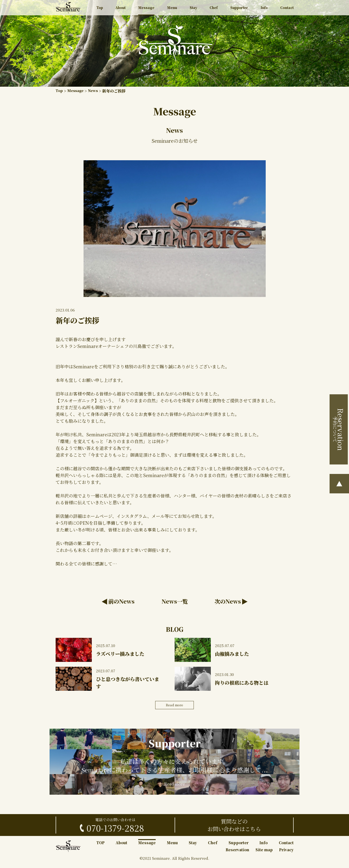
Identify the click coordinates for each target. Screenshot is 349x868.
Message (146, 9)
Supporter (238, 9)
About (121, 9)
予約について (340, 431)
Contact (286, 9)
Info (264, 9)
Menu (172, 9)
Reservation (237, 854)
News (96, 91)
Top (100, 9)
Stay (193, 9)
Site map (264, 854)
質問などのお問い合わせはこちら (234, 829)
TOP (101, 847)
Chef (212, 9)
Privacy (286, 854)
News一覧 (174, 602)
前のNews (123, 602)
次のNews (226, 602)
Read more (175, 707)
